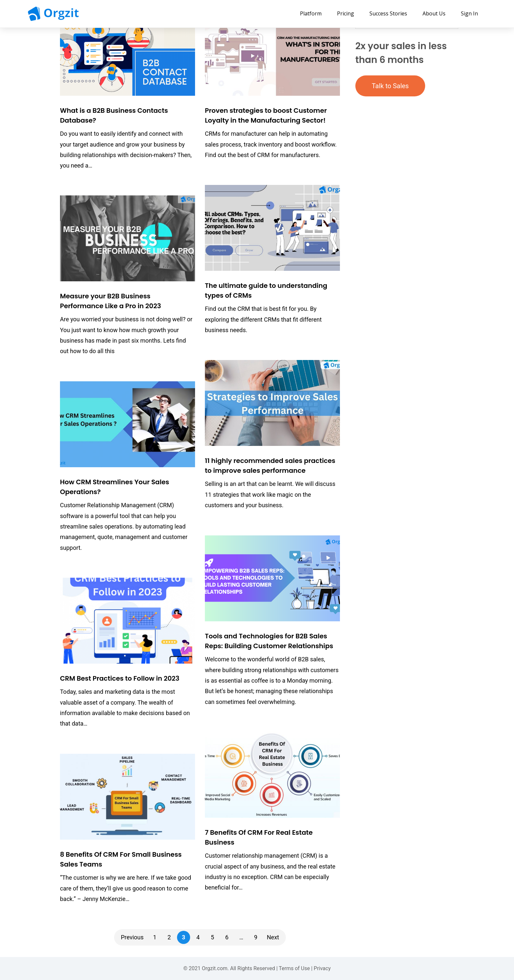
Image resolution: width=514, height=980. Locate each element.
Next (273, 937)
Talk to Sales (390, 86)
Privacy (322, 968)
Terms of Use (295, 968)
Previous (132, 937)
